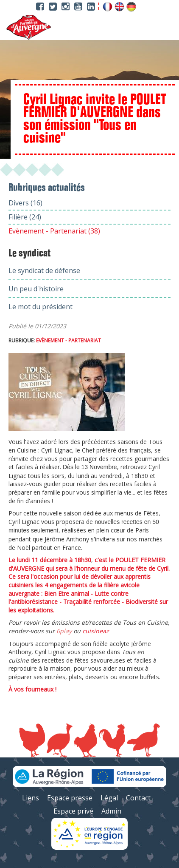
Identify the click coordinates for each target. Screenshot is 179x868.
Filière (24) (25, 217)
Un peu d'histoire (36, 289)
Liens (31, 798)
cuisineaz (96, 631)
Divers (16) (25, 203)
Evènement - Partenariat (69, 340)
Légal (109, 798)
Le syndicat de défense (44, 270)
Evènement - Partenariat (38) (54, 231)
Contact (138, 798)
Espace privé (73, 811)
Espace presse (70, 798)
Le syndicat (29, 253)
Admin (111, 811)
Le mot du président (41, 307)
